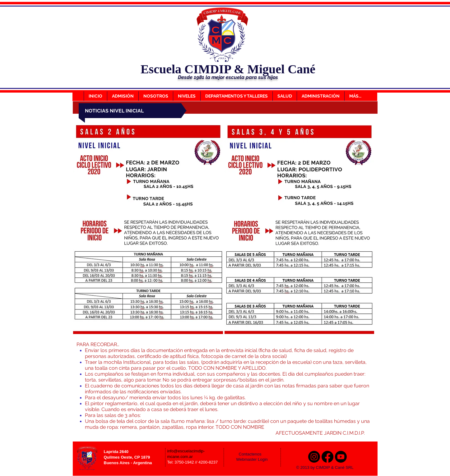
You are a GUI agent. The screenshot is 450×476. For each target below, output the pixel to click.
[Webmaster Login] (252, 460)
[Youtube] (341, 457)
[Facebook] (327, 457)
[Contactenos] (254, 455)
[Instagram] (314, 457)
